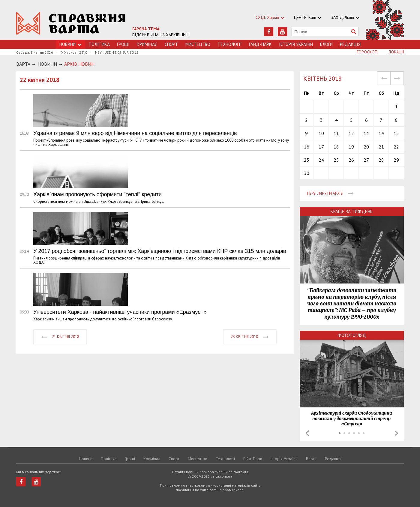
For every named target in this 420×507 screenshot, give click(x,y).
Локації (396, 52)
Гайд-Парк (260, 44)
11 (336, 133)
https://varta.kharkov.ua (71, 23)
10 (321, 133)
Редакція (350, 44)
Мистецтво (198, 44)
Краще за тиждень (352, 211)
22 (396, 147)
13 (366, 133)
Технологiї (230, 44)
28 (381, 160)
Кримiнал (147, 44)
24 (321, 160)
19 (351, 147)
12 (351, 133)
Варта (23, 64)
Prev (307, 433)
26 (351, 160)
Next (396, 433)
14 (381, 133)
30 (307, 173)
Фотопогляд (352, 335)
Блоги (326, 44)
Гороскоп (367, 52)
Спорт (171, 44)
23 (307, 160)
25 (336, 160)
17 (321, 147)
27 (366, 160)
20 (366, 147)
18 (336, 147)
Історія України (296, 44)
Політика (99, 44)
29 (396, 160)
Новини (86, 459)
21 (381, 147)
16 (307, 147)
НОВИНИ (47, 64)
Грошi (123, 44)
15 (396, 133)
